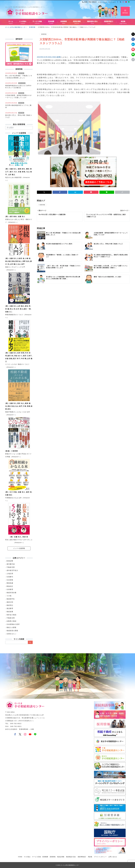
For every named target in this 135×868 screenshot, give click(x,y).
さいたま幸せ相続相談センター (70, 865)
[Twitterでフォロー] (121, 2)
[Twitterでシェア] (133, 34)
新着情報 (44, 34)
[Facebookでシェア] (133, 39)
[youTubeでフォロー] (30, 735)
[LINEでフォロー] (129, 2)
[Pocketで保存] (133, 49)
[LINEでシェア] (133, 54)
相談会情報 (22, 83)
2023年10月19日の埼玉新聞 (49, 57)
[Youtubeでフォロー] (126, 2)
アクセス (112, 2)
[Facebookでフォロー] (118, 2)
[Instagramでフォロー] (123, 2)
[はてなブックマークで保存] (133, 44)
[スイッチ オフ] (125, 11)
